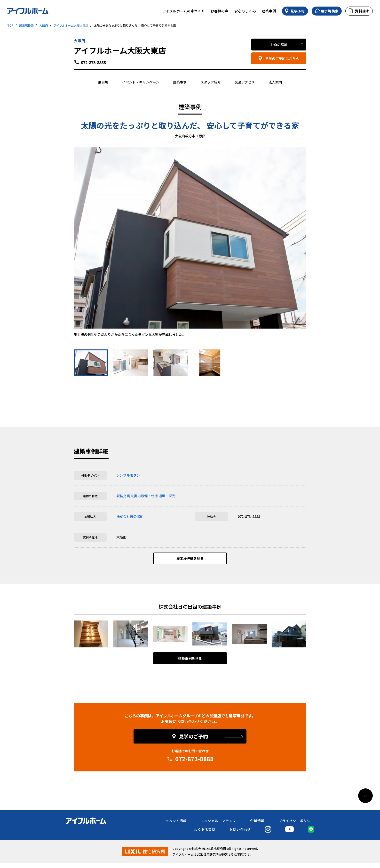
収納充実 (123, 496)
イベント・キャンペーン (141, 82)
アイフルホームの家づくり (184, 11)
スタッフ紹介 (211, 82)
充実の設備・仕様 (144, 496)
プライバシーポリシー (296, 826)
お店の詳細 (279, 45)
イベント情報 (176, 826)
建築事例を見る (190, 663)
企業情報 (257, 826)
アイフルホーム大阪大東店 (71, 25)
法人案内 (275, 82)
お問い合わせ (240, 834)
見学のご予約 (193, 741)
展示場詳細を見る (190, 561)
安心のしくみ (245, 11)
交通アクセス (245, 82)
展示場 (103, 82)
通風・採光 (167, 496)
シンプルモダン (128, 475)
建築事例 (269, 11)
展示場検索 (26, 25)
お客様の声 (220, 11)
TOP (10, 25)
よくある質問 (205, 834)
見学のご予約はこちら (282, 58)
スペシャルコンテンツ (218, 826)
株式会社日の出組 (130, 516)
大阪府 (44, 25)
